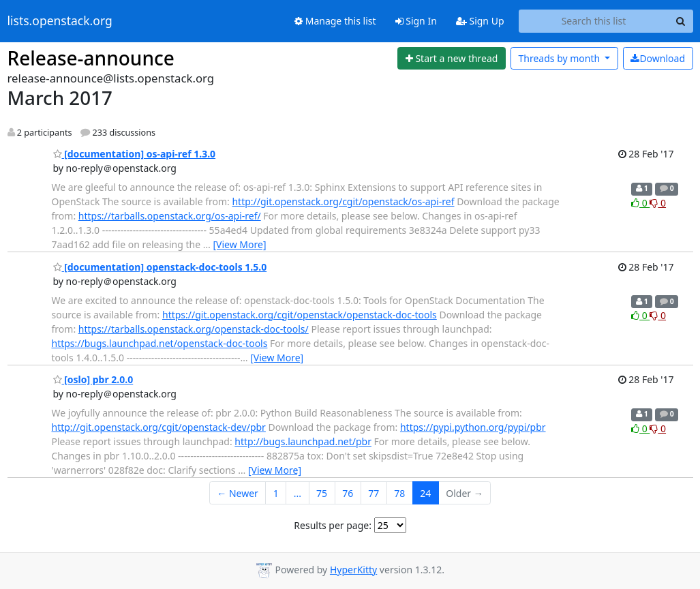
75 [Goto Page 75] (322, 493)
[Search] (681, 21)
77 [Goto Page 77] (374, 493)
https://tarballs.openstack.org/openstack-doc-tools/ (194, 329)
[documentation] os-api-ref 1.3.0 (135, 154)
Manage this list (335, 21)
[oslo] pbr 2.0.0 (93, 379)
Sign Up (480, 21)
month (560, 58)
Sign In (416, 21)
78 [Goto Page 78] (399, 493)
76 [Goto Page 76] (348, 493)
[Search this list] (594, 21)
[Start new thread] (452, 59)
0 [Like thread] (640, 203)
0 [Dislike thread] (658, 203)
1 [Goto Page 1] (276, 493)
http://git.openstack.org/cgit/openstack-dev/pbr (159, 427)
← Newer (238, 493)
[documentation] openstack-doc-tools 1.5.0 (160, 267)
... (298, 493)
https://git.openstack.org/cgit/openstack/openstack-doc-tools (300, 315)
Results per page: (333, 525)
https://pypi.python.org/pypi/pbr (473, 427)
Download (658, 58)
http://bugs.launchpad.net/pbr (303, 441)
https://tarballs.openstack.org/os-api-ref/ (170, 216)
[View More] (239, 244)
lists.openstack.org (60, 21)
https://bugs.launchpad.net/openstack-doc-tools (160, 343)
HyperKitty (353, 570)
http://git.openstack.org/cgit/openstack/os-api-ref (343, 201)
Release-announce (91, 58)
